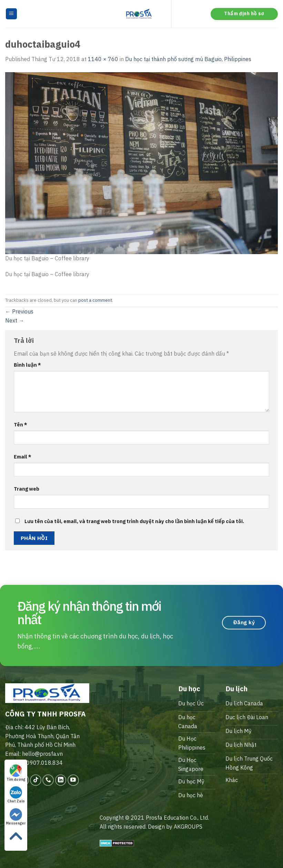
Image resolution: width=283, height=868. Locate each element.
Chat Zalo (16, 795)
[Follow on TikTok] (36, 780)
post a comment (95, 300)
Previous (19, 311)
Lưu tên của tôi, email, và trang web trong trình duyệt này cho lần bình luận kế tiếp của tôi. (134, 521)
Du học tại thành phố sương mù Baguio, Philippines (188, 59)
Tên (21, 425)
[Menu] (12, 14)
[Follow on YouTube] (73, 780)
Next (15, 320)
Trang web (27, 489)
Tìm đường (16, 773)
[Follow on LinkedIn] (61, 780)
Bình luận (27, 365)
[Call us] (48, 780)
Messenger (16, 817)
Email (23, 457)
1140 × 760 (103, 59)
